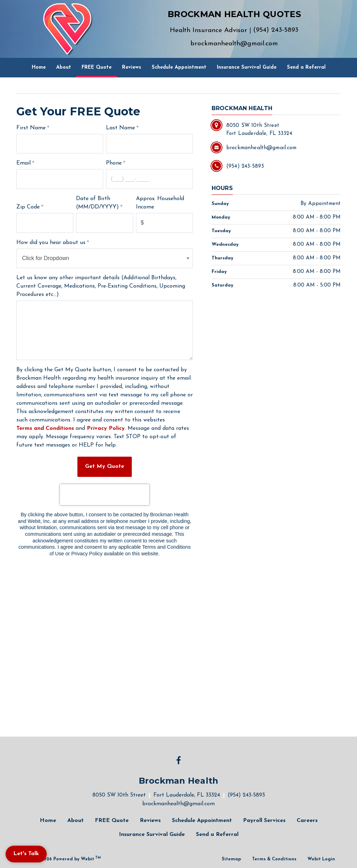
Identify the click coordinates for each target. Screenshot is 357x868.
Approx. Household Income (160, 203)
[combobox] (105, 258)
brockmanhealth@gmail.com (234, 44)
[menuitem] (39, 68)
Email (24, 163)
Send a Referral (306, 67)
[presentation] (105, 495)
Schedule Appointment (179, 67)
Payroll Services (264, 821)
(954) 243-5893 (276, 30)
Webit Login (321, 859)
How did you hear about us (51, 243)
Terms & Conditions (274, 859)
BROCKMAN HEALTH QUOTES (234, 14)
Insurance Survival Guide (247, 67)
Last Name (120, 128)
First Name (31, 128)
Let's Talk (26, 854)
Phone (114, 163)
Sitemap (231, 859)
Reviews (132, 67)
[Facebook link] (178, 761)
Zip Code (28, 207)
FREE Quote (99, 65)
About (64, 67)
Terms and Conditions (45, 428)
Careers (307, 821)
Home (39, 67)
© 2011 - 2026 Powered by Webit (61, 859)
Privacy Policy (106, 428)
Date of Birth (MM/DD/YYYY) (97, 203)
